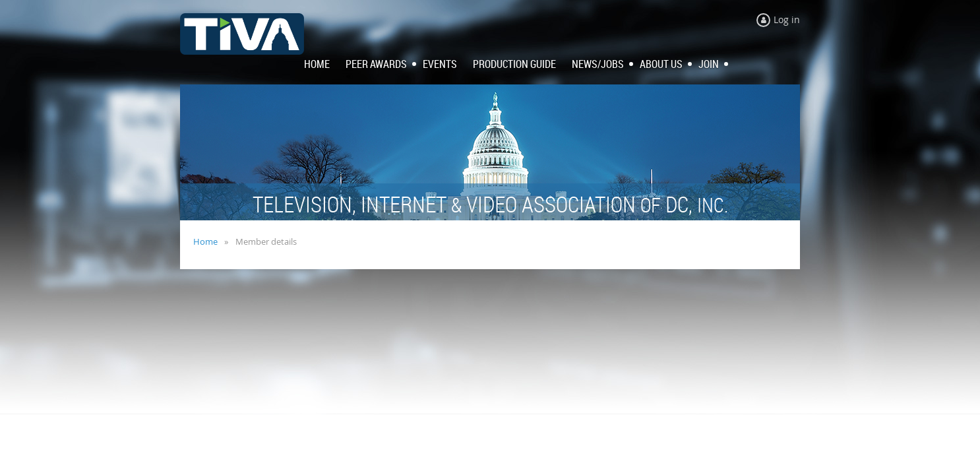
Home (205, 241)
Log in (787, 19)
